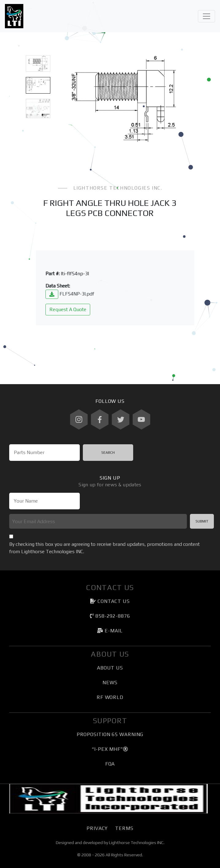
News (110, 683)
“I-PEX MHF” (110, 749)
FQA (110, 764)
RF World (110, 697)
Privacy (97, 828)
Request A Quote (68, 309)
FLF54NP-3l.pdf (70, 294)
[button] (68, 99)
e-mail (110, 631)
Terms (124, 828)
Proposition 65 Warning (110, 734)
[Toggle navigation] (206, 16)
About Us (110, 668)
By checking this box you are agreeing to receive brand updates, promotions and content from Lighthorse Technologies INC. (104, 548)
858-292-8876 (110, 616)
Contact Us (110, 601)
